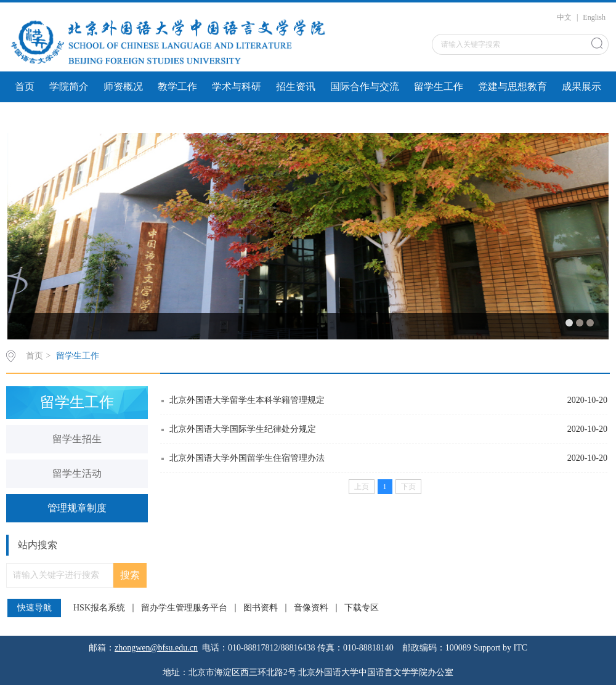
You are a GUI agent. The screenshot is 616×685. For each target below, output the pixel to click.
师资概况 (123, 87)
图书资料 (261, 608)
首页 (25, 87)
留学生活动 (77, 473)
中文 (564, 17)
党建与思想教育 (513, 87)
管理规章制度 (77, 508)
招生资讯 (296, 87)
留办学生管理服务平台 (184, 608)
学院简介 (69, 87)
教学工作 (177, 87)
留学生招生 (77, 439)
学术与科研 (237, 87)
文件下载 (34, 117)
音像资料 (311, 608)
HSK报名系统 (99, 608)
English (594, 17)
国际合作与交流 (365, 87)
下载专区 (362, 608)
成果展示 (582, 87)
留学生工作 (439, 87)
